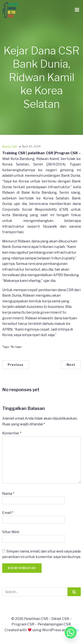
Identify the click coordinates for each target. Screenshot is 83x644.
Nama (8, 494)
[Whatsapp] (71, 633)
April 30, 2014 (31, 146)
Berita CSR (10, 147)
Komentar (12, 433)
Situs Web (11, 532)
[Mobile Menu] (77, 10)
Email (8, 513)
